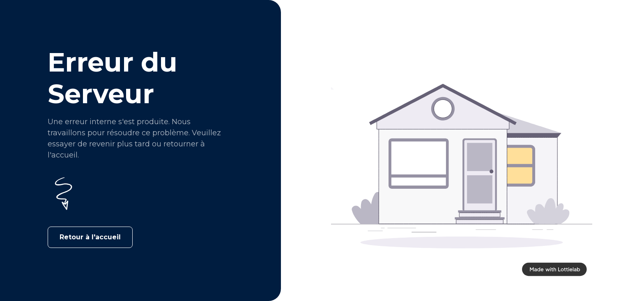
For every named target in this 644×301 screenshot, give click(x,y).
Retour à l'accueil (90, 237)
